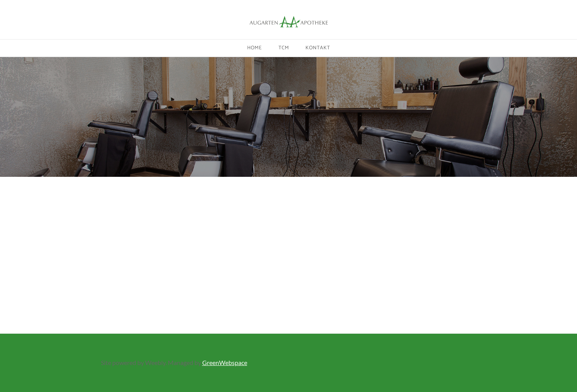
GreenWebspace (225, 362)
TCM (284, 48)
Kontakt (318, 48)
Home (255, 48)
